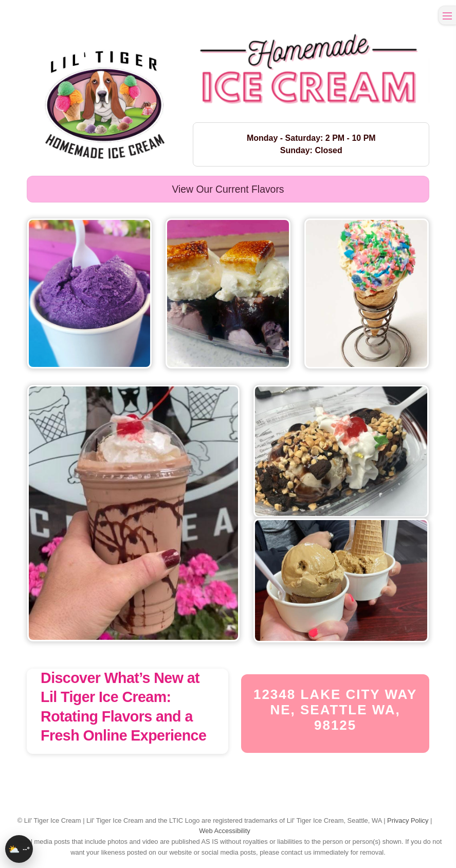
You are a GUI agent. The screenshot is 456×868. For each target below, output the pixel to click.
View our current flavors (228, 189)
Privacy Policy (408, 820)
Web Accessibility (224, 831)
